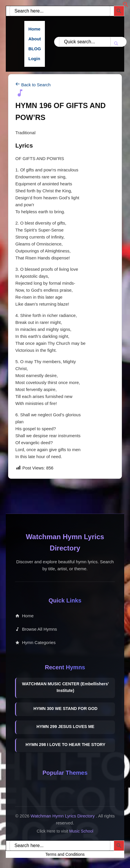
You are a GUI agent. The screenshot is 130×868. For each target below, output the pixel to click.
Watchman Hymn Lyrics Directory (63, 816)
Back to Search (33, 85)
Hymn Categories (35, 642)
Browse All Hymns (36, 629)
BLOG (35, 49)
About (35, 39)
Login (34, 59)
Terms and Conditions (65, 854)
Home (34, 29)
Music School (81, 831)
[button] (126, 6)
